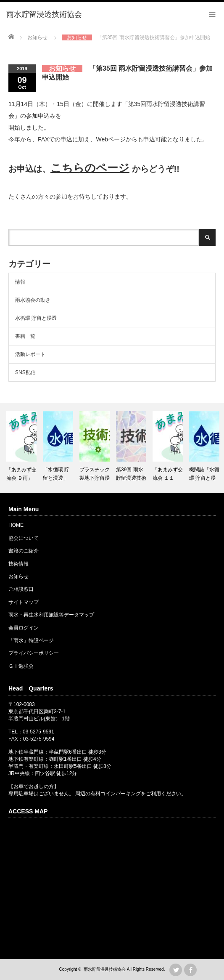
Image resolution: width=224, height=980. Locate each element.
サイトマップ (24, 602)
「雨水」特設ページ (31, 640)
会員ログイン (24, 628)
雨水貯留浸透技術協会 (105, 969)
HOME (16, 525)
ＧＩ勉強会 (21, 666)
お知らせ (18, 576)
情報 (20, 282)
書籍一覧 (25, 336)
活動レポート (30, 354)
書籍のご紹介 (24, 551)
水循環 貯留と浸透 (36, 318)
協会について (24, 538)
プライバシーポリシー (34, 653)
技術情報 (18, 564)
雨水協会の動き (33, 300)
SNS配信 (25, 372)
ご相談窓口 (21, 589)
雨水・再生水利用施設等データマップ (51, 615)
